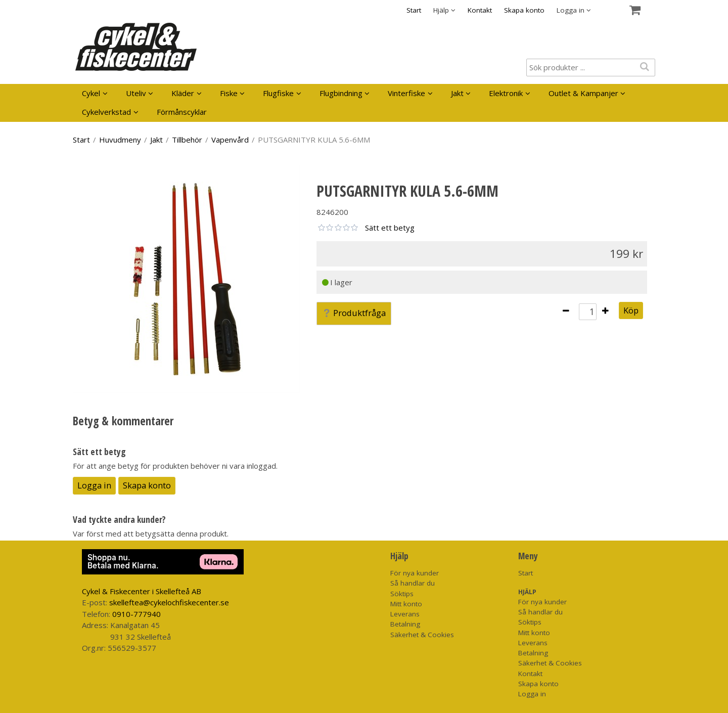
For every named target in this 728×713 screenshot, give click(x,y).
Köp (631, 310)
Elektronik (506, 93)
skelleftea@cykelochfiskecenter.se (169, 602)
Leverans (405, 614)
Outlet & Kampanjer (583, 93)
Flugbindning (341, 93)
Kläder (183, 93)
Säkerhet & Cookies (422, 635)
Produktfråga (354, 313)
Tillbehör (187, 140)
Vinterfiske (406, 93)
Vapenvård (230, 140)
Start (414, 10)
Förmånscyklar (182, 112)
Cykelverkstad (106, 112)
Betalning (405, 624)
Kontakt (480, 10)
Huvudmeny (120, 140)
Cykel (91, 93)
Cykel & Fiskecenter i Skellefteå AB (142, 591)
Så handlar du (413, 583)
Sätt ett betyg (390, 228)
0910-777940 (136, 614)
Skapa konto (524, 10)
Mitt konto (406, 604)
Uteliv (136, 93)
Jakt (457, 93)
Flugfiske (278, 93)
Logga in (94, 485)
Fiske (229, 93)
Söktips (402, 594)
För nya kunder (415, 573)
